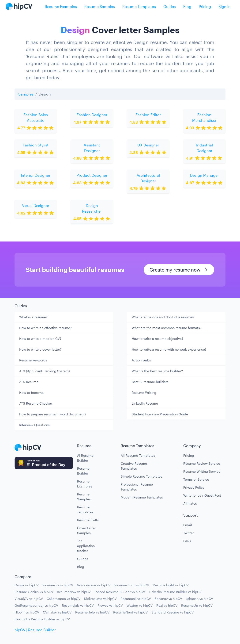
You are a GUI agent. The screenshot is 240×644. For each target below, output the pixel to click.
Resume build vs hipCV (171, 585)
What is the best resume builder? (157, 371)
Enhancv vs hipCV (168, 599)
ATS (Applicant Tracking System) (45, 371)
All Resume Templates (138, 455)
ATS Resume (29, 382)
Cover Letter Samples (86, 530)
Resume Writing (144, 393)
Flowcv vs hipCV (110, 605)
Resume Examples (61, 6)
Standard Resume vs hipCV (172, 612)
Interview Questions (34, 425)
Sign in (225, 6)
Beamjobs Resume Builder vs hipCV (42, 619)
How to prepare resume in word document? (53, 414)
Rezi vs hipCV (167, 605)
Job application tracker (86, 546)
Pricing (205, 6)
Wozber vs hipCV (140, 605)
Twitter (189, 533)
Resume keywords (33, 360)
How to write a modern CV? (40, 339)
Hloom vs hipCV (27, 612)
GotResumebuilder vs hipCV (36, 605)
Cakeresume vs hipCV (64, 599)
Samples (26, 94)
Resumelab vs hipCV (78, 605)
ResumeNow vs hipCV (74, 592)
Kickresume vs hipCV (100, 599)
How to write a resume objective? (157, 339)
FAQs (187, 541)
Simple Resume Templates (141, 476)
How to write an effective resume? (45, 328)
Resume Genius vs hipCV (34, 592)
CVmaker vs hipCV (57, 612)
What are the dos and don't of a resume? (163, 317)
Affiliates (190, 503)
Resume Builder (83, 471)
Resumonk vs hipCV (136, 599)
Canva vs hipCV (27, 585)
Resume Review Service (202, 463)
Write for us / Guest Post (202, 495)
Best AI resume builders (150, 382)
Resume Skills (88, 520)
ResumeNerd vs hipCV (130, 612)
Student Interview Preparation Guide (160, 414)
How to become (31, 393)
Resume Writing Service (202, 471)
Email (188, 525)
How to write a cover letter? (40, 349)
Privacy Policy (194, 487)
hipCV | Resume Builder (35, 630)
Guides (170, 6)
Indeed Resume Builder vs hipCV (120, 592)
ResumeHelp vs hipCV (92, 612)
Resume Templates (139, 6)
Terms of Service (196, 479)
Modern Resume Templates (142, 497)
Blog (187, 6)
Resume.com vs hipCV (132, 585)
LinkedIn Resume (145, 403)
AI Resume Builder (85, 458)
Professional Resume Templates (137, 487)
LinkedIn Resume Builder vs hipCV (175, 592)
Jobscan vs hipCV (199, 599)
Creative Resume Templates (134, 466)
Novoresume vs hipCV (94, 585)
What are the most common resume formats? (167, 328)
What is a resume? (33, 317)
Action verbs (141, 360)
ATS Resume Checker (36, 403)
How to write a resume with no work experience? (169, 349)
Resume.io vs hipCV (58, 585)
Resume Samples (100, 6)
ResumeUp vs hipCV (197, 605)
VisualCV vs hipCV (29, 599)
